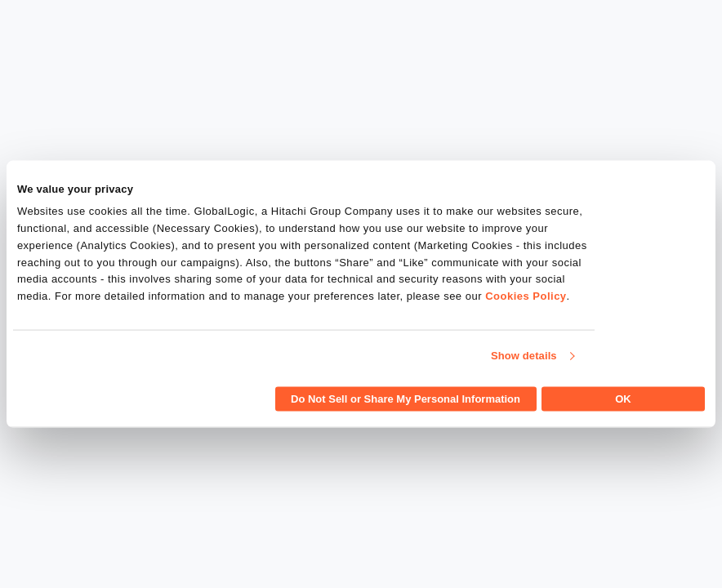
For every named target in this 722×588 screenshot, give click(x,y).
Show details (524, 356)
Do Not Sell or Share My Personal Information (406, 398)
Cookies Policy (526, 296)
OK (623, 398)
